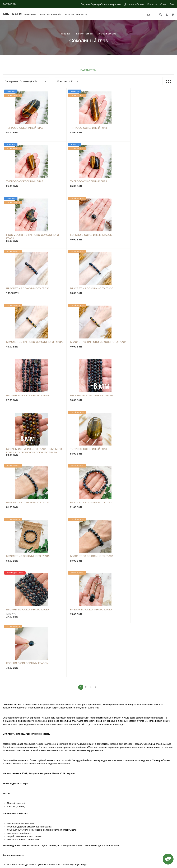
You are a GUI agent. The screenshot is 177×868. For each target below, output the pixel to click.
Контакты (152, 4)
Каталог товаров (77, 15)
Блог (172, 4)
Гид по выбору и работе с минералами (101, 4)
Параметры (89, 70)
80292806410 (10, 4)
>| (96, 473)
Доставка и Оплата (134, 4)
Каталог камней (51, 15)
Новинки (31, 15)
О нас (163, 4)
